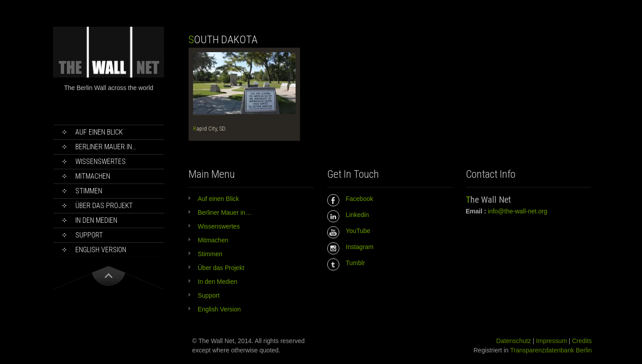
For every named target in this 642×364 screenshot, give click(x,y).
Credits (582, 341)
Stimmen (89, 191)
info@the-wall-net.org (517, 211)
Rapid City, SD (209, 129)
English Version (101, 250)
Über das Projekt (104, 206)
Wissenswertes (101, 162)
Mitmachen (93, 176)
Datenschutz (514, 341)
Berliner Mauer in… (106, 147)
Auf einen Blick (99, 132)
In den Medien (96, 220)
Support (89, 235)
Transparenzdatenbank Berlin (551, 350)
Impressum (551, 341)
